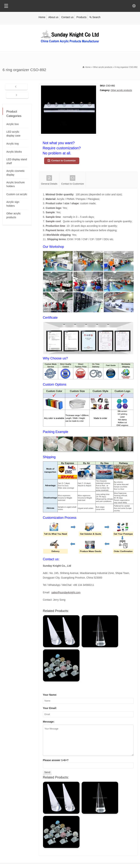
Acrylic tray (13, 144)
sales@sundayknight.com (66, 592)
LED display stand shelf (17, 161)
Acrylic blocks (14, 152)
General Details (49, 180)
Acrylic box (13, 124)
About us (53, 17)
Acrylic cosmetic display (15, 173)
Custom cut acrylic (17, 194)
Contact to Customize (63, 161)
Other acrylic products (121, 90)
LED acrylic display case (13, 134)
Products (81, 17)
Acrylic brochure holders (15, 184)
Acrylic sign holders (13, 204)
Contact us (67, 17)
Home (42, 17)
